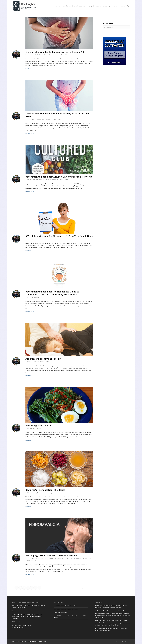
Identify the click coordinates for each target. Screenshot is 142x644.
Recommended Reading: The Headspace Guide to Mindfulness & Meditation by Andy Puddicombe (52, 293)
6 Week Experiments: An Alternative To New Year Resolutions (59, 236)
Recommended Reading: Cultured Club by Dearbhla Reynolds (59, 177)
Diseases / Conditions (55, 55)
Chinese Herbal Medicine (29, 614)
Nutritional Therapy (25, 616)
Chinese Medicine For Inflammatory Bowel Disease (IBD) (56, 52)
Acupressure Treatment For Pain (43, 359)
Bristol (28, 55)
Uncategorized (45, 493)
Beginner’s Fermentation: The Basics (45, 490)
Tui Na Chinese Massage (38, 362)
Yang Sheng (30, 239)
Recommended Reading (57, 180)
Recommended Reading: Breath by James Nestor (65, 606)
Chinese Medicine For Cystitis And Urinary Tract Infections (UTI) (57, 115)
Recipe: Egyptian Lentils (38, 425)
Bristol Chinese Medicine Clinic (21, 625)
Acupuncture (30, 119)
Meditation (30, 297)
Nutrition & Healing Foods (43, 180)
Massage (29, 362)
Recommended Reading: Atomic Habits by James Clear (66, 609)
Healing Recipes (31, 180)
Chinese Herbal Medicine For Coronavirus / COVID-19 (66, 621)
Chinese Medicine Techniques (60, 612)
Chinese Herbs (35, 55)
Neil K (65, 55)
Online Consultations (19, 627)
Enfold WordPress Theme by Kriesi (37, 641)
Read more (30, 69)
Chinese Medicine (44, 55)
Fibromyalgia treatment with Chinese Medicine (51, 555)
